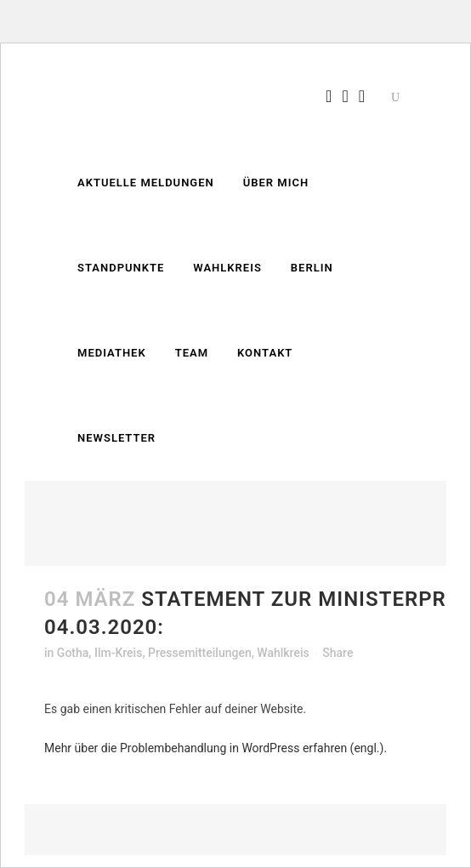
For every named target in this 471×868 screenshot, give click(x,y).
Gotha (73, 653)
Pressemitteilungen (200, 653)
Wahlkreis (283, 653)
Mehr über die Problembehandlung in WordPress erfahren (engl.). (216, 748)
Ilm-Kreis (118, 653)
